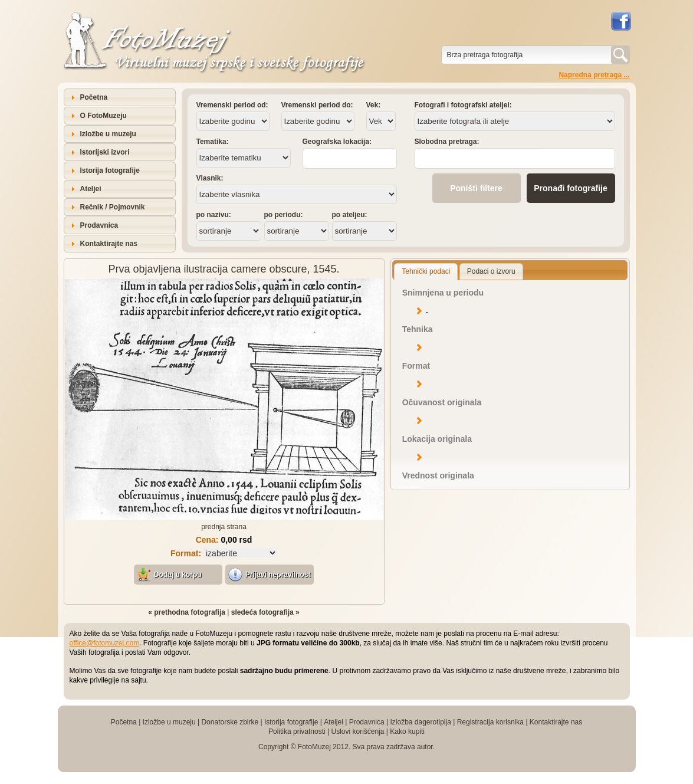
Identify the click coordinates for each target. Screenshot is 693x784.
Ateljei (91, 189)
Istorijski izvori (105, 152)
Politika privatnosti (297, 731)
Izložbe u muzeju (108, 134)
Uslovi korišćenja (357, 731)
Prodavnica (99, 225)
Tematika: (213, 142)
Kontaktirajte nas (109, 244)
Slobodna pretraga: (447, 142)
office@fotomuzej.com (105, 643)
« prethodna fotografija (187, 612)
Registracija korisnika (490, 722)
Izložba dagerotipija (420, 722)
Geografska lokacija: (337, 142)
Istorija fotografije (110, 170)
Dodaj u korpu (178, 575)
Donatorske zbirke (230, 722)
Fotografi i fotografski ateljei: (463, 105)
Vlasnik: (210, 178)
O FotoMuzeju (104, 116)
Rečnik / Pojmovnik (113, 207)
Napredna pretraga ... (594, 75)
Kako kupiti (407, 731)
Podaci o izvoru (491, 271)
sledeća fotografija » (265, 612)
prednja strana (224, 527)
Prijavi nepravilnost (278, 575)
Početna (94, 97)
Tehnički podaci (426, 271)
